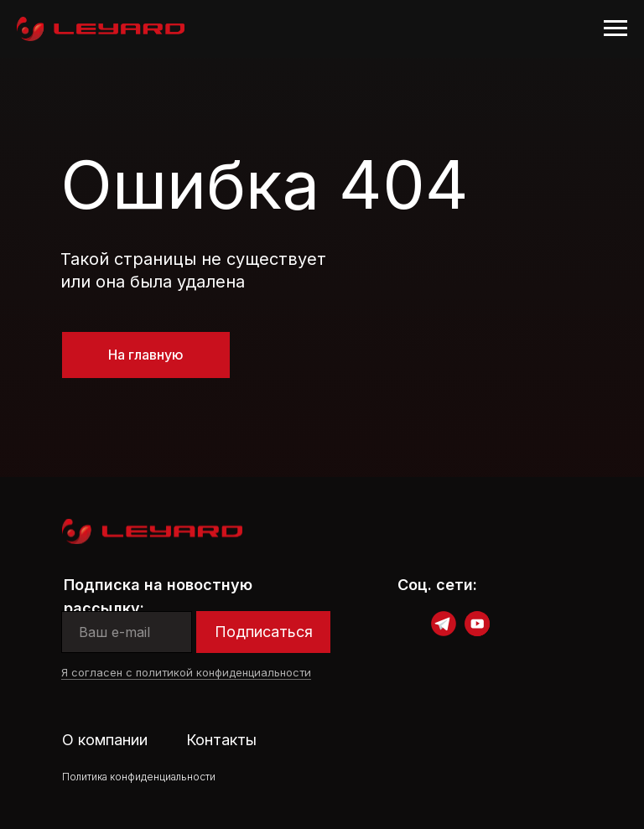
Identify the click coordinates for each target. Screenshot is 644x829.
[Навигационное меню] (615, 28)
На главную (146, 355)
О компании (105, 740)
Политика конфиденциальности (139, 777)
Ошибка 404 (265, 184)
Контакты (221, 740)
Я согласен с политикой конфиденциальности (186, 672)
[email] (127, 632)
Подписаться (264, 632)
